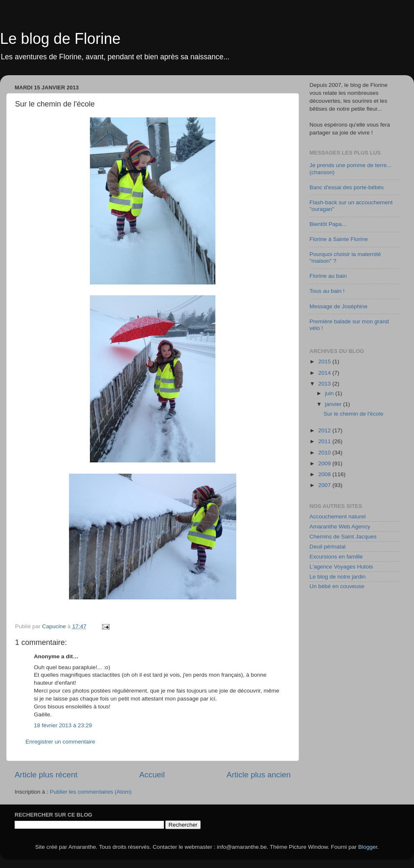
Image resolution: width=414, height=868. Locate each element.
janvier (334, 404)
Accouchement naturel (337, 516)
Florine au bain (328, 276)
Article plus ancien (259, 775)
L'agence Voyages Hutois (341, 567)
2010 (325, 453)
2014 (325, 373)
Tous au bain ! (327, 291)
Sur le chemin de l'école (354, 414)
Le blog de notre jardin (337, 577)
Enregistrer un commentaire (60, 742)
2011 (325, 441)
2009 (325, 463)
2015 (325, 362)
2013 (325, 384)
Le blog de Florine (60, 39)
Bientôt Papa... (328, 224)
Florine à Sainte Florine (339, 239)
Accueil (152, 775)
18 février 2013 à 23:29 (63, 725)
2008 (325, 474)
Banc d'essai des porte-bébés (346, 187)
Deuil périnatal (327, 547)
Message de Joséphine (339, 306)
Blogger (368, 847)
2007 (325, 485)
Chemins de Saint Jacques (343, 537)
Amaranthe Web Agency (340, 527)
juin (330, 393)
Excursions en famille (336, 557)
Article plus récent (46, 775)
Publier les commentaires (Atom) (91, 792)
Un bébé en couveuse (337, 586)
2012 (325, 430)
